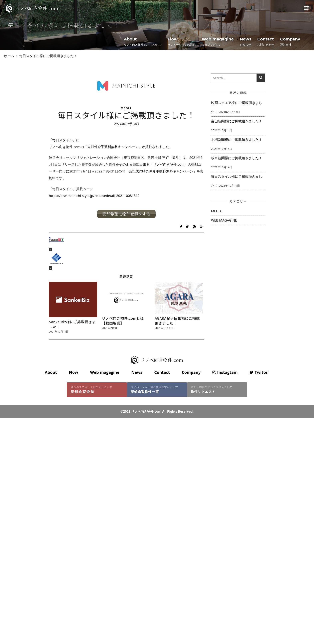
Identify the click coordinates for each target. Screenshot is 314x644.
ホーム (9, 56)
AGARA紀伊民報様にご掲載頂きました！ (177, 320)
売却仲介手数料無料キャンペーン (113, 147)
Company (191, 372)
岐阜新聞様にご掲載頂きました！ (237, 158)
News (137, 372)
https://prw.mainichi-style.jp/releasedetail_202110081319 (94, 196)
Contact (162, 372)
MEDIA (126, 108)
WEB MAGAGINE (224, 220)
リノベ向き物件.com (169, 164)
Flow (74, 372)
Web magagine (105, 372)
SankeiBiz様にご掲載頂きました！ (72, 324)
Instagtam (225, 372)
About (51, 372)
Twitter (259, 372)
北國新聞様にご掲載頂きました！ (237, 140)
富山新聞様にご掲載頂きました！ (237, 121)
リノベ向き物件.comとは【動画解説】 (123, 320)
